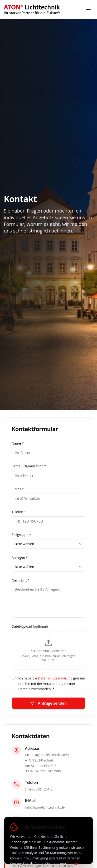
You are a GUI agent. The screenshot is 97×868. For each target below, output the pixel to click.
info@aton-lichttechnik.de (45, 807)
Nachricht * (21, 580)
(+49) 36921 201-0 (39, 789)
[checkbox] (14, 678)
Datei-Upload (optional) (30, 626)
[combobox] (48, 544)
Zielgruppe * (21, 535)
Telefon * (19, 512)
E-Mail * (18, 489)
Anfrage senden (48, 703)
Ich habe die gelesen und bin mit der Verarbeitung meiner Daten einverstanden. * (52, 684)
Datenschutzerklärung (55, 678)
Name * (18, 443)
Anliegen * (20, 557)
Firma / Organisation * (29, 466)
